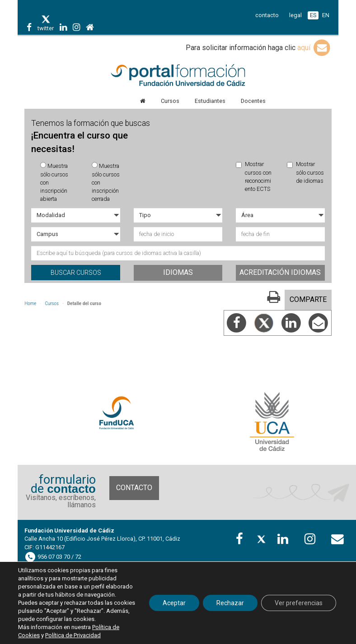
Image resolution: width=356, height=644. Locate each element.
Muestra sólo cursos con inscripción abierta (54, 182)
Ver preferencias (299, 603)
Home (30, 303)
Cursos (52, 303)
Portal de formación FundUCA (178, 76)
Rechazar (230, 603)
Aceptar (174, 603)
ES (313, 15)
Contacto (134, 488)
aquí (314, 48)
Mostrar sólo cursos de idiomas (305, 172)
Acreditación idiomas (280, 272)
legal (295, 15)
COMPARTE (308, 299)
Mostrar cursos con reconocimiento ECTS (254, 176)
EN (326, 15)
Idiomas (178, 272)
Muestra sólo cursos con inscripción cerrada (106, 182)
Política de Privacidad (73, 635)
